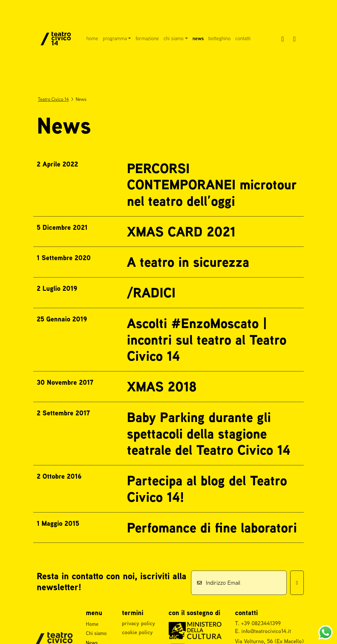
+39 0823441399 (261, 623)
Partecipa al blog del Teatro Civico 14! (207, 489)
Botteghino (220, 38)
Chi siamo (174, 38)
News (198, 38)
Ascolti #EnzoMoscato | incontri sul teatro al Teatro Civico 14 (207, 339)
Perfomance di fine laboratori (212, 528)
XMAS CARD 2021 (181, 232)
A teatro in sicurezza (188, 262)
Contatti (243, 38)
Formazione (147, 38)
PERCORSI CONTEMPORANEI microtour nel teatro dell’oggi (212, 185)
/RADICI (151, 293)
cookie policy (137, 632)
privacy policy (139, 623)
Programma (115, 38)
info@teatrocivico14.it (266, 631)
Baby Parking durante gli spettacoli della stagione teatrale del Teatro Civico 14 (209, 433)
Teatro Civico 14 (53, 99)
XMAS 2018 (162, 386)
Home (92, 38)
